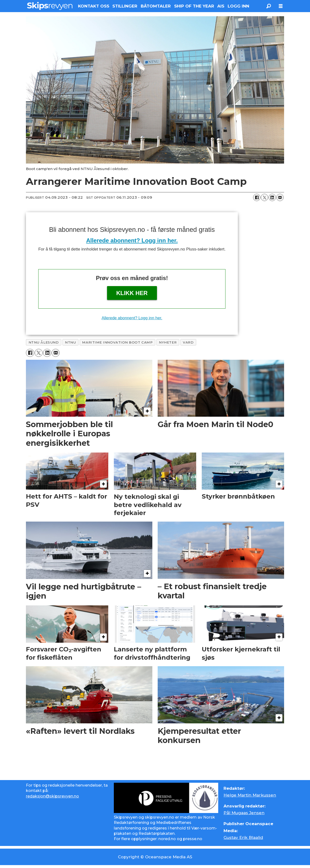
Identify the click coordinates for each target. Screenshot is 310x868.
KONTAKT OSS (94, 6)
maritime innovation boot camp (117, 342)
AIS (221, 6)
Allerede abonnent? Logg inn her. (132, 240)
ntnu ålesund (44, 342)
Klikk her (132, 293)
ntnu (70, 342)
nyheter (168, 342)
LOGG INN (238, 6)
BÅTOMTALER (156, 6)
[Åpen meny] (281, 6)
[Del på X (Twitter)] (264, 197)
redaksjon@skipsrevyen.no (52, 796)
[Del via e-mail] (280, 197)
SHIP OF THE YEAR (194, 6)
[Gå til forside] (50, 6)
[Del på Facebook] (257, 197)
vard (188, 342)
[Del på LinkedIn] (272, 197)
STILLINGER (125, 6)
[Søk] (269, 6)
